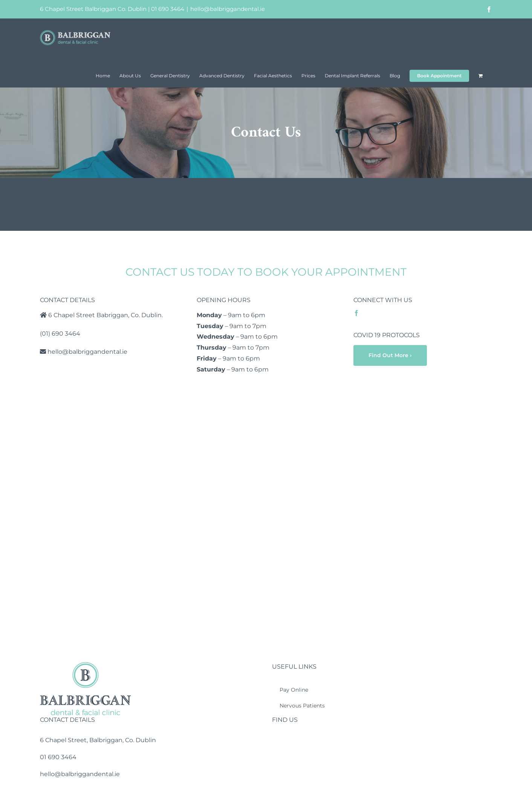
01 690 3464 (168, 9)
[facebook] (356, 313)
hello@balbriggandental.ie (228, 9)
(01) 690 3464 (60, 334)
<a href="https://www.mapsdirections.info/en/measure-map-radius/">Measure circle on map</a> (266, 526)
